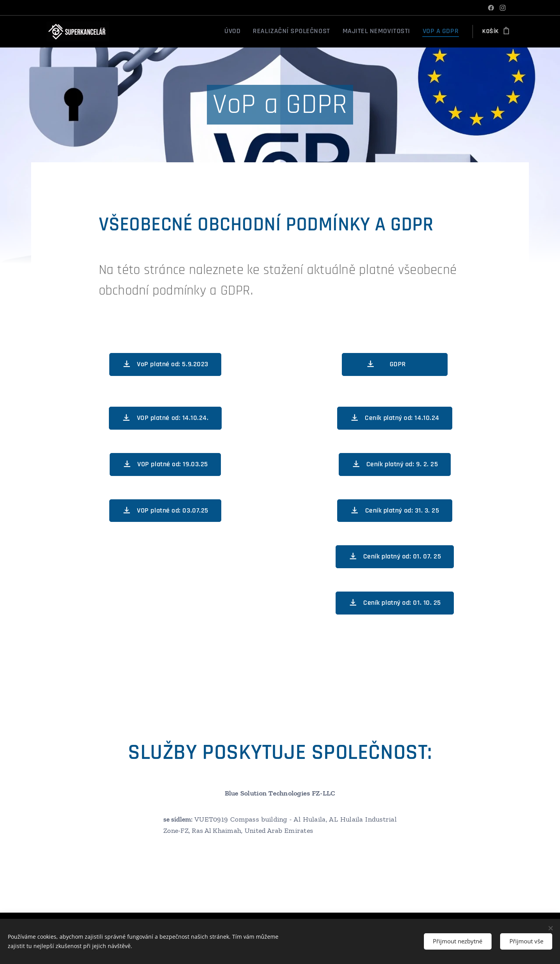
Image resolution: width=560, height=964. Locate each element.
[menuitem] (257, 32)
